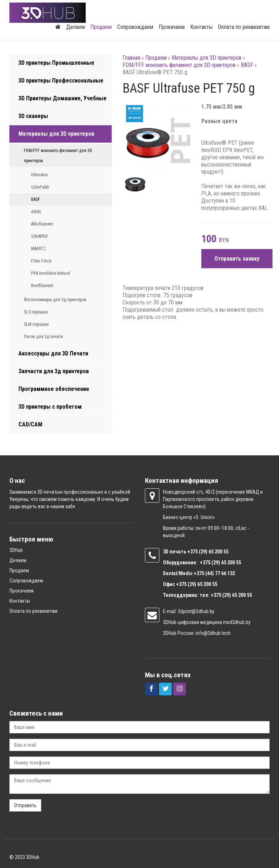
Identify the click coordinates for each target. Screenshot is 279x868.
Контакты (201, 27)
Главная (131, 58)
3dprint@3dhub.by (196, 611)
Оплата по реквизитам (244, 27)
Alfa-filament (42, 224)
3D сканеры (33, 116)
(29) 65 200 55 (214, 552)
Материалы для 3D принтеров (56, 134)
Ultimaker (40, 175)
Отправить (25, 805)
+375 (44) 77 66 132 (214, 573)
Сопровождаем (135, 27)
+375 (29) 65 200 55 (197, 584)
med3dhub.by (237, 622)
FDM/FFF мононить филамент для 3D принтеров (58, 156)
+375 (193, 552)
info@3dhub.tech (213, 633)
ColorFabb (40, 187)
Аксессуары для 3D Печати (53, 353)
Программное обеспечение (54, 389)
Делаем (76, 27)
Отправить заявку (237, 259)
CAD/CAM (30, 424)
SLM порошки (36, 324)
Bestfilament (42, 286)
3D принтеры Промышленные (56, 63)
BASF (36, 199)
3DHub (16, 550)
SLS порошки (36, 312)
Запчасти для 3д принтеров (54, 371)
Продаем (101, 27)
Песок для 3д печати (43, 337)
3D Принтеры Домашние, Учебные (63, 98)
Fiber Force (41, 261)
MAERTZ (38, 249)
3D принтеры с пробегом (50, 407)
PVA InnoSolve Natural (51, 273)
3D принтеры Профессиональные (61, 81)
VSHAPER (39, 236)
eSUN (36, 212)
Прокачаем (172, 27)
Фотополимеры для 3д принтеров (55, 300)
